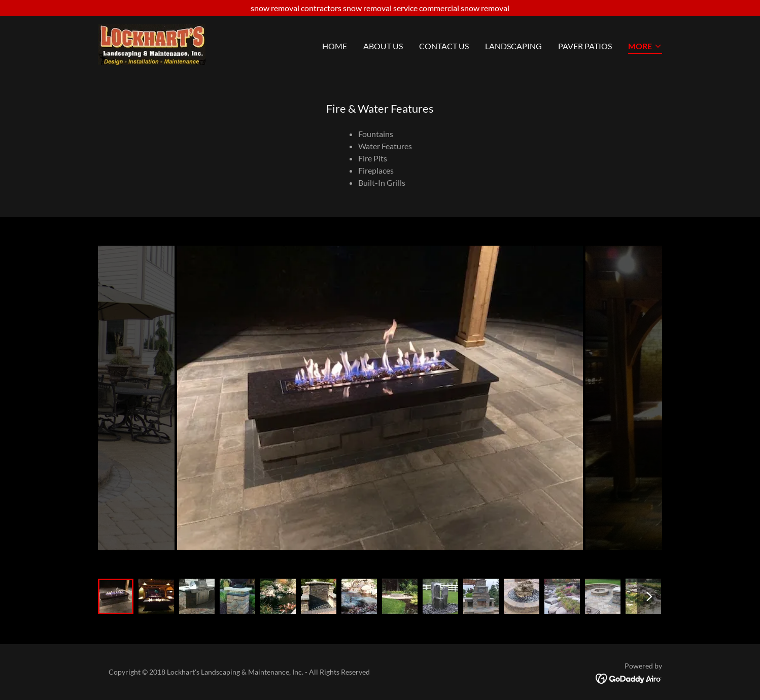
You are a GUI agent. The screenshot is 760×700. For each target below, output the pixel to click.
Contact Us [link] (444, 46)
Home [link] (335, 46)
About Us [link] (383, 46)
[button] (645, 47)
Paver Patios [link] (585, 46)
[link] (152, 43)
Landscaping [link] (513, 46)
